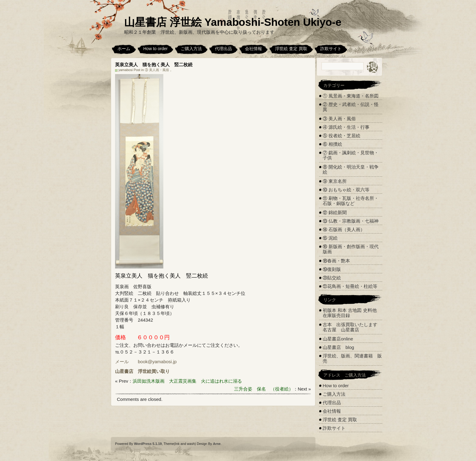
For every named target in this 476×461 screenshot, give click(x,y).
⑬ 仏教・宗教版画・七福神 (351, 221)
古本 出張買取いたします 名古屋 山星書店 (352, 327)
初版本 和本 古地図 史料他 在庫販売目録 (350, 313)
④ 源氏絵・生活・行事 (346, 127)
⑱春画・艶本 (336, 261)
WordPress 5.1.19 (148, 444)
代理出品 (223, 49)
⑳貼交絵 (332, 278)
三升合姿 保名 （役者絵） (264, 389)
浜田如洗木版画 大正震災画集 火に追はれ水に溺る (187, 381)
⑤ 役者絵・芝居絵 (342, 136)
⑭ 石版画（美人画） (344, 229)
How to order (155, 49)
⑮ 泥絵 (330, 238)
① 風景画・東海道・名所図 (351, 96)
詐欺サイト (331, 49)
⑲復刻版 (332, 269)
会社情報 (253, 49)
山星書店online (338, 339)
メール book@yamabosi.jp (146, 362)
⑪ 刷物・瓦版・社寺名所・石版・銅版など (351, 201)
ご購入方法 (191, 49)
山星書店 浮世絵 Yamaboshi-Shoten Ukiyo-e (233, 22)
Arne (217, 444)
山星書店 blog (338, 347)
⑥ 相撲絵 (332, 144)
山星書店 (124, 371)
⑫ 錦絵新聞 (335, 212)
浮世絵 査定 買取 (291, 49)
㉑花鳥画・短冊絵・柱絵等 (350, 286)
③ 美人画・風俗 (157, 70)
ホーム (124, 49)
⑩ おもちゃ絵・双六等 (346, 190)
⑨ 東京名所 (335, 181)
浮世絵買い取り (154, 371)
